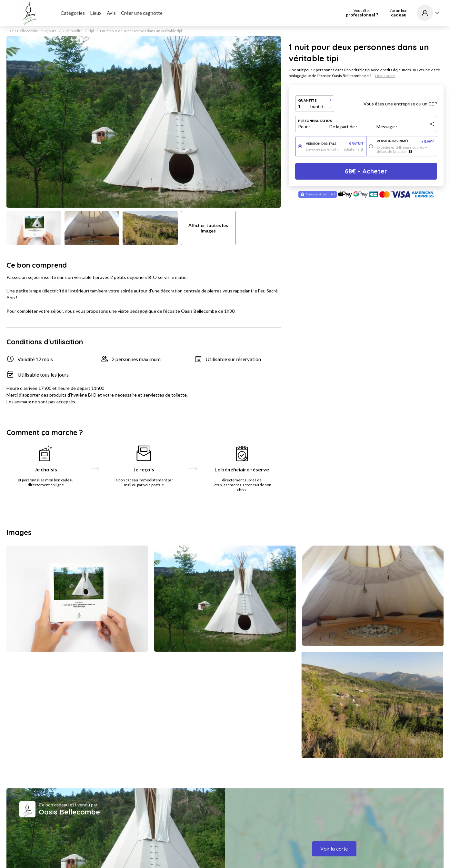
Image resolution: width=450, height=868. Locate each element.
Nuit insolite (72, 31)
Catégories (73, 13)
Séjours (50, 31)
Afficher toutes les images (208, 228)
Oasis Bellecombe (22, 31)
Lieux (96, 13)
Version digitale (335, 144)
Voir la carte (334, 849)
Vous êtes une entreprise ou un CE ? (400, 104)
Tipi (91, 31)
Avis (111, 13)
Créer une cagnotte (142, 13)
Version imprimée (406, 141)
